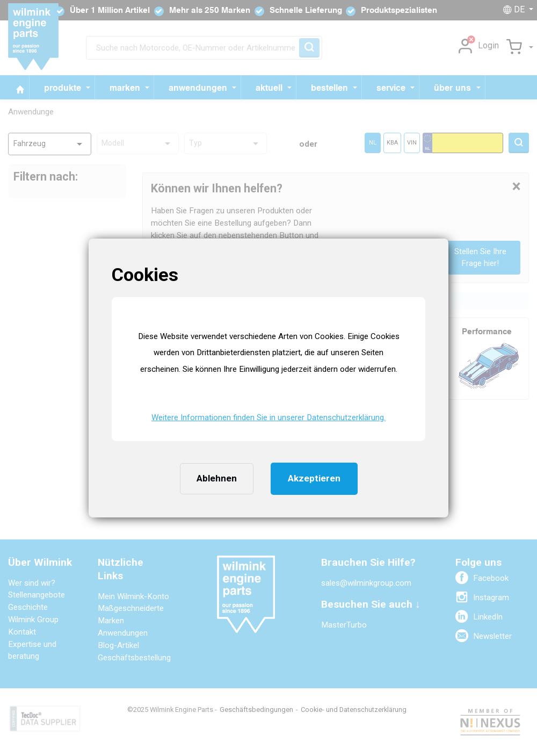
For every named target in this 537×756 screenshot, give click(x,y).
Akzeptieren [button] (314, 478)
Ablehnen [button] (217, 478)
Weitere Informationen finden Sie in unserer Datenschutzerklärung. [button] (268, 417)
